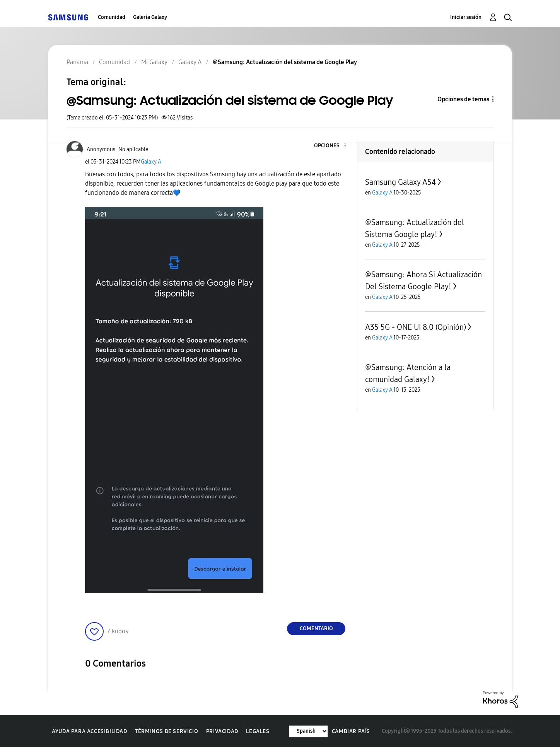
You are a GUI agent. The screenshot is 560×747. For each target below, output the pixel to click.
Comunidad (112, 17)
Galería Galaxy (150, 17)
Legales (258, 731)
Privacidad (222, 731)
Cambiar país (351, 731)
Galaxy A (151, 162)
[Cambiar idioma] (308, 731)
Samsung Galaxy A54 (400, 182)
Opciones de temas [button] (463, 99)
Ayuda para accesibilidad (89, 731)
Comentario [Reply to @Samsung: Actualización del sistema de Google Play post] (316, 628)
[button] (332, 146)
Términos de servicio (166, 731)
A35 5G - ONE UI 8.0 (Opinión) (416, 327)
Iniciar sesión (466, 17)
